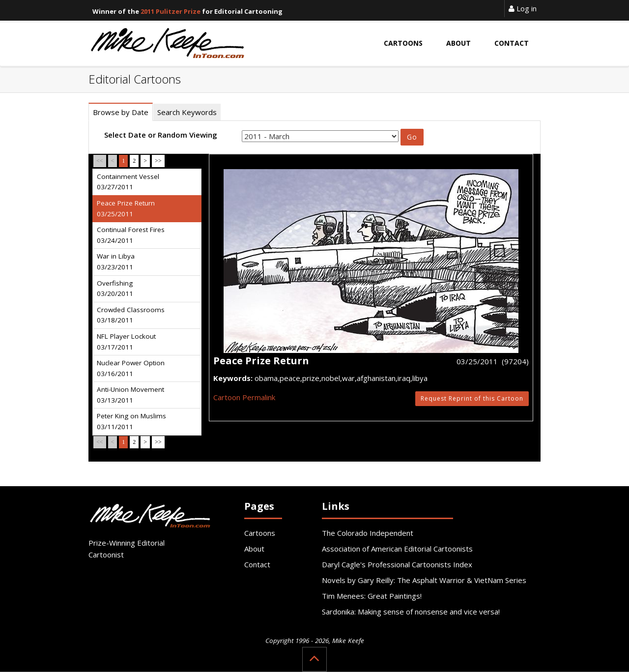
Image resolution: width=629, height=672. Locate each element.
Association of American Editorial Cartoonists (397, 549)
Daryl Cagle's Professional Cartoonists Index (397, 564)
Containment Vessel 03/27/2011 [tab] (128, 182)
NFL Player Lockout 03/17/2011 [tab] (126, 342)
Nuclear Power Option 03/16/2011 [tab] (131, 368)
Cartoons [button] (403, 43)
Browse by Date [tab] (121, 112)
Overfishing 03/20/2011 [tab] (115, 289)
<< (100, 161)
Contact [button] (512, 43)
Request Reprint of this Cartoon (472, 398)
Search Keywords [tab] (187, 112)
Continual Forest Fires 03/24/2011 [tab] (131, 235)
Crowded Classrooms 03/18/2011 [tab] (131, 315)
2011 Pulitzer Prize (171, 11)
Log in (523, 8)
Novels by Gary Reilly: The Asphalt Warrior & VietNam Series (424, 580)
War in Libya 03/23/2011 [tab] (116, 262)
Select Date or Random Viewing (161, 135)
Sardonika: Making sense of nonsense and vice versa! (411, 612)
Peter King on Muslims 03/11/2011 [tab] (131, 421)
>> (158, 161)
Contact (257, 564)
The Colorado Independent (368, 533)
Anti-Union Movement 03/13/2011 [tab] (130, 395)
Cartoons (260, 533)
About (254, 549)
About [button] (458, 43)
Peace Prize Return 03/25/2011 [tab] (126, 208)
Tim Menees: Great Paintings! (372, 596)
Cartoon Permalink (244, 397)
